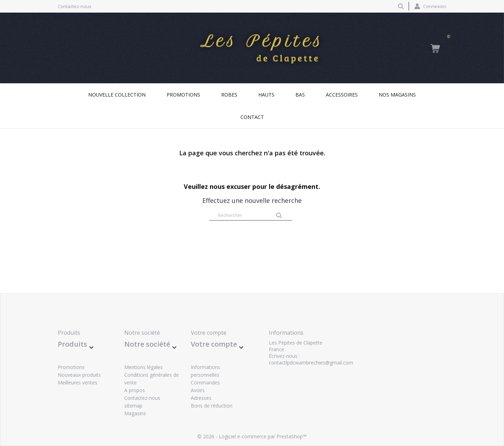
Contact (252, 117)
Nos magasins (397, 95)
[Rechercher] (251, 215)
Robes (229, 95)
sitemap (133, 406)
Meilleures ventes (78, 383)
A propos (135, 390)
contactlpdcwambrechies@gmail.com (311, 363)
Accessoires (342, 95)
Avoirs (198, 390)
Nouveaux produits (79, 375)
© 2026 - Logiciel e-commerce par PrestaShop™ (252, 436)
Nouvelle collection (117, 95)
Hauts (266, 95)
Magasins (135, 413)
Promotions (183, 95)
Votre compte (209, 333)
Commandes (205, 383)
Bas (300, 95)
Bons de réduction (212, 406)
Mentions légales (143, 367)
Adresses (201, 398)
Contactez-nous (75, 6)
